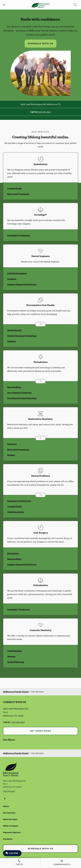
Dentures (12, 444)
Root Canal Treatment (18, 194)
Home (6, 806)
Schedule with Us (41, 44)
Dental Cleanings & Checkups (22, 336)
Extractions (13, 553)
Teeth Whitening (16, 662)
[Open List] (41, 324)
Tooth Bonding (14, 651)
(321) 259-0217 (44, 112)
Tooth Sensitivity (16, 512)
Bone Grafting (14, 387)
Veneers (11, 656)
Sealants (11, 341)
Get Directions (40, 731)
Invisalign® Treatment (18, 235)
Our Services (9, 813)
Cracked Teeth (14, 188)
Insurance (8, 839)
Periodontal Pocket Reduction (22, 398)
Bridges (11, 455)
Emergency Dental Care (19, 501)
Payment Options (12, 832)
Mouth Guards (14, 330)
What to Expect (11, 826)
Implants (12, 279)
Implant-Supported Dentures (22, 284)
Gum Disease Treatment (19, 393)
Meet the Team (10, 819)
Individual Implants (17, 273)
